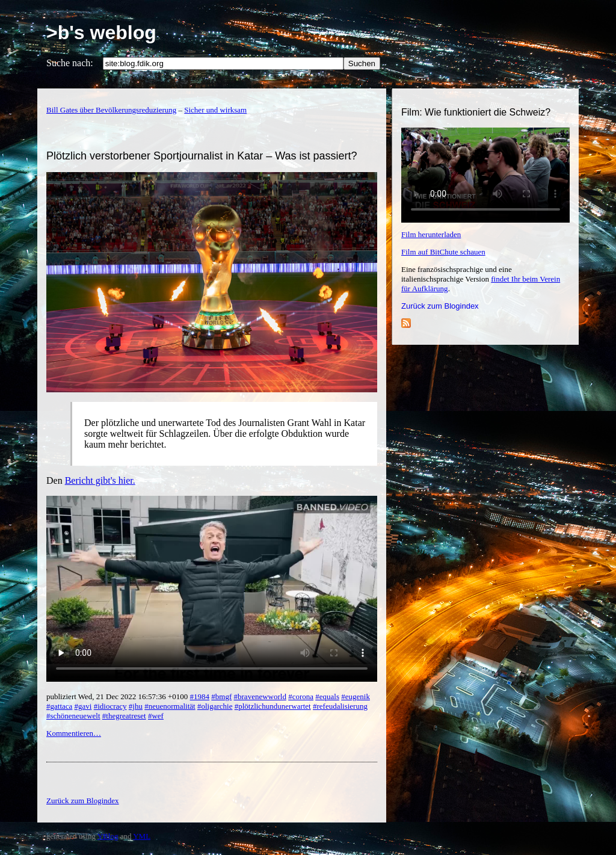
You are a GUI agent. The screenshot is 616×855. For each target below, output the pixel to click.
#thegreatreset (124, 716)
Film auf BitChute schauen (443, 252)
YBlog (108, 836)
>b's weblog (101, 32)
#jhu (136, 706)
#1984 (200, 696)
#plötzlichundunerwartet (273, 706)
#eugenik (356, 696)
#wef (156, 716)
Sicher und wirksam (215, 110)
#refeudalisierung (340, 706)
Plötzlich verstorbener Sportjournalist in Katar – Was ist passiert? (202, 156)
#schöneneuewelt (73, 716)
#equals (327, 696)
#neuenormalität (170, 706)
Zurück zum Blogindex (440, 306)
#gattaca (59, 706)
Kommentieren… (74, 733)
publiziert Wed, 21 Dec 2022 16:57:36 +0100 (118, 696)
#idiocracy (110, 706)
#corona (301, 696)
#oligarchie (215, 706)
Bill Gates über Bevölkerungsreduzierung (111, 110)
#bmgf (221, 696)
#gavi (83, 706)
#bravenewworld (260, 696)
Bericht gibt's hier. (100, 480)
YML (142, 836)
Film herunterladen (431, 234)
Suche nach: (70, 63)
